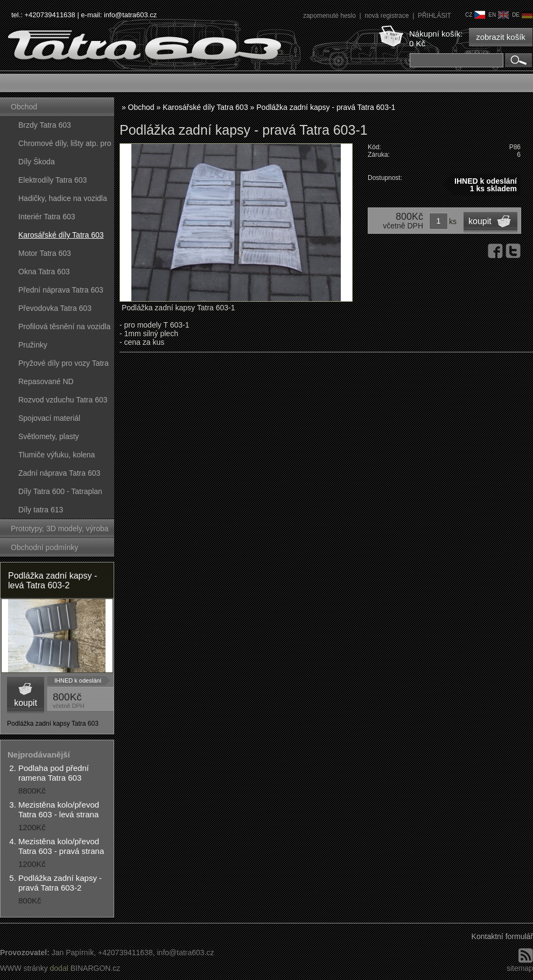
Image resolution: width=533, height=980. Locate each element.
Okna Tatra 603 (44, 272)
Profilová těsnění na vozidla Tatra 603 (64, 329)
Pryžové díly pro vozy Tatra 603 (64, 366)
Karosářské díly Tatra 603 (61, 235)
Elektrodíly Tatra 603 (52, 180)
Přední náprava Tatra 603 (61, 290)
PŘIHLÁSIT (434, 16)
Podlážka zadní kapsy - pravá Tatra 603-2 (60, 883)
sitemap (520, 968)
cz (475, 15)
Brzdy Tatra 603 (45, 125)
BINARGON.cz (96, 968)
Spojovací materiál (49, 418)
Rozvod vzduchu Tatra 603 (63, 400)
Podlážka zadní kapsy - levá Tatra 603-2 (52, 581)
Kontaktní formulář (502, 936)
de (522, 15)
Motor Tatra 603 (45, 253)
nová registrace (387, 16)
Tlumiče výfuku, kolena (57, 455)
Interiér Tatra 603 (47, 217)
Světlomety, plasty (49, 436)
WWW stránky (24, 968)
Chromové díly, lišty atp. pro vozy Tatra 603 (65, 146)
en (499, 15)
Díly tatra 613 (41, 510)
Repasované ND (46, 381)
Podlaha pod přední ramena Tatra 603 (54, 773)
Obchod (24, 107)
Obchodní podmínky (44, 547)
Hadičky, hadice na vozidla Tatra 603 (63, 201)
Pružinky (33, 345)
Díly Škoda (37, 162)
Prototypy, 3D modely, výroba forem (60, 531)
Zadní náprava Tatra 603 (59, 473)
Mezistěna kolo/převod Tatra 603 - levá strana (59, 809)
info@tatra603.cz (130, 15)
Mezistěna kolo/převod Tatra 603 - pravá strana (61, 846)
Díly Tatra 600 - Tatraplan (60, 491)
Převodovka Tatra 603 (55, 308)
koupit (26, 703)
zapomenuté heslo (330, 16)
